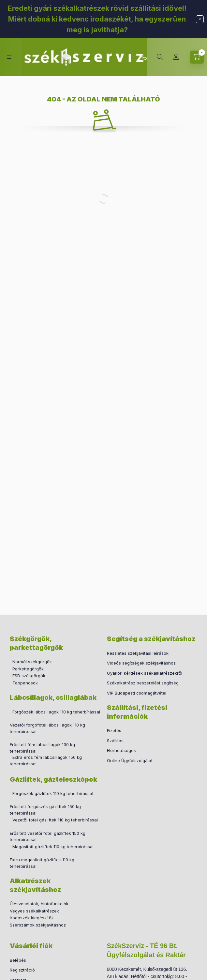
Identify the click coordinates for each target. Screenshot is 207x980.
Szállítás (115, 741)
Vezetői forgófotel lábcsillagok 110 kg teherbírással (47, 728)
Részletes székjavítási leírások (138, 653)
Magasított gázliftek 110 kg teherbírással (53, 847)
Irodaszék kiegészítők (32, 918)
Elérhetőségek (121, 750)
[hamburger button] (9, 57)
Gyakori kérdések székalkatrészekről (145, 673)
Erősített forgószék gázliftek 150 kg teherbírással (45, 810)
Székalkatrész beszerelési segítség (143, 683)
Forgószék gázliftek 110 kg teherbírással (53, 793)
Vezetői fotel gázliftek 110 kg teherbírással (55, 820)
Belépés (18, 960)
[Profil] (176, 57)
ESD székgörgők (29, 676)
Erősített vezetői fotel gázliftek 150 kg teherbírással (48, 836)
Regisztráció (22, 970)
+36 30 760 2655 (144, 57)
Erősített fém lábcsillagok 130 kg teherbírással (42, 748)
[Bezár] (200, 19)
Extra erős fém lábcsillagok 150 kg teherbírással (46, 760)
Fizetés (114, 730)
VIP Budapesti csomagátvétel (137, 693)
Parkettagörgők (28, 669)
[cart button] (197, 57)
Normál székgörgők (32, 662)
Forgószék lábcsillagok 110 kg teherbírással (56, 712)
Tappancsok (25, 683)
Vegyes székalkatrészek (34, 911)
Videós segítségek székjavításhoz (141, 663)
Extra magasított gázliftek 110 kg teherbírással (42, 863)
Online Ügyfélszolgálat (130, 760)
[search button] (160, 57)
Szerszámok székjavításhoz (38, 925)
